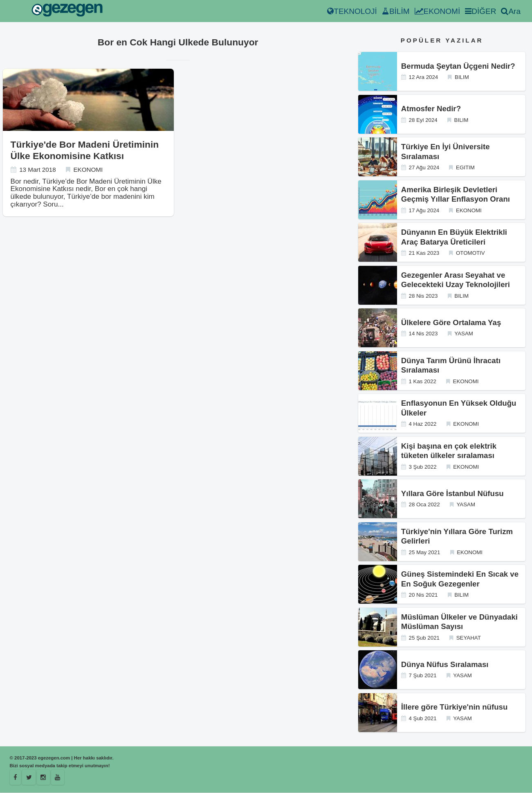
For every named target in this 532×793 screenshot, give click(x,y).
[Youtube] (58, 777)
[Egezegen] (29, 777)
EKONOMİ (438, 11)
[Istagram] (44, 777)
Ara (511, 11)
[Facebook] (16, 777)
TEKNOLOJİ (352, 11)
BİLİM (396, 11)
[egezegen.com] (67, 11)
